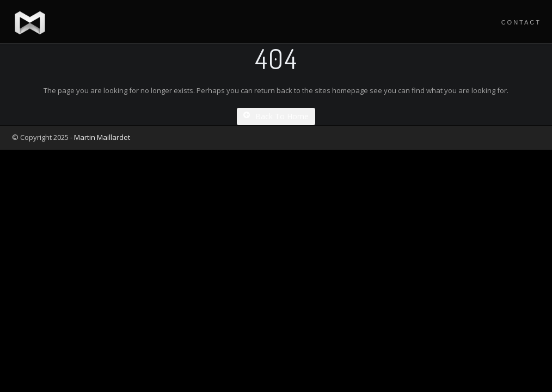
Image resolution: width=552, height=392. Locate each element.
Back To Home (276, 116)
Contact (521, 22)
